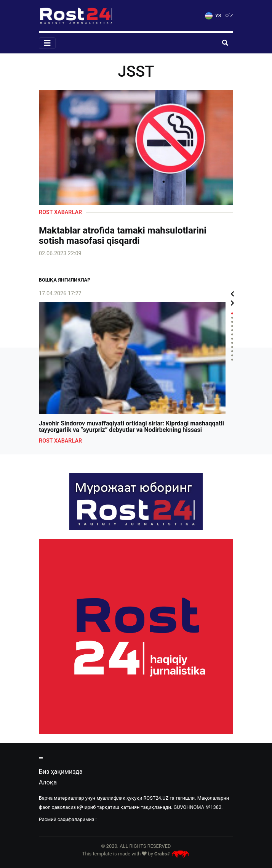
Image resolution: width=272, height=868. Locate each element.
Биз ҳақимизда (61, 772)
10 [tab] (232, 351)
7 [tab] (232, 339)
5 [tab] (232, 330)
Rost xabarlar (60, 212)
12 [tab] (232, 360)
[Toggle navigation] (47, 43)
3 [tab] (232, 322)
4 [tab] (232, 326)
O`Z (229, 15)
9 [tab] (232, 347)
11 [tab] (232, 355)
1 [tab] (232, 313)
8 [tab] (232, 343)
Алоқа (48, 782)
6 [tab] (232, 334)
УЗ (213, 15)
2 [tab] (232, 318)
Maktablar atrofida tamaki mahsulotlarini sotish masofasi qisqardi (123, 236)
